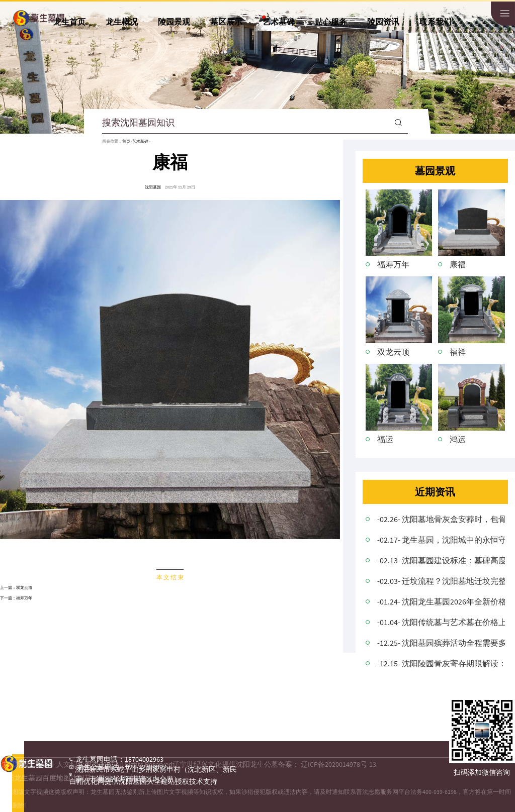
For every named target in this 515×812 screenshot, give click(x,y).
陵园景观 (174, 22)
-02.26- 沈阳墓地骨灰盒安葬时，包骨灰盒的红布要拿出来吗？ (441, 519)
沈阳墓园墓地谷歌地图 (106, 778)
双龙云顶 (24, 587)
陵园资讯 (383, 22)
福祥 (458, 352)
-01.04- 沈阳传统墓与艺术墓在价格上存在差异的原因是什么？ (441, 622)
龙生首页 (69, 22)
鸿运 (458, 439)
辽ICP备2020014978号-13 (338, 764)
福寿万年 (24, 598)
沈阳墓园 (153, 187)
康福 (458, 264)
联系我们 (436, 22)
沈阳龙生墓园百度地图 (35, 778)
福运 (385, 439)
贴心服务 (331, 22)
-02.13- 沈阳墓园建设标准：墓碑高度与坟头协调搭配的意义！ (441, 560)
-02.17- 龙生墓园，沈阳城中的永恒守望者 (441, 540)
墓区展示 (226, 22)
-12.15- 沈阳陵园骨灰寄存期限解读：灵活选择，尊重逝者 (441, 663)
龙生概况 (122, 22)
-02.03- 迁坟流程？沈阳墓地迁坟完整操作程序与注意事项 (441, 581)
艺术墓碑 (279, 22)
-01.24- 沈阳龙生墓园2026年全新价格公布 (441, 601)
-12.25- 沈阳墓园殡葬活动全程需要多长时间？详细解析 (441, 643)
